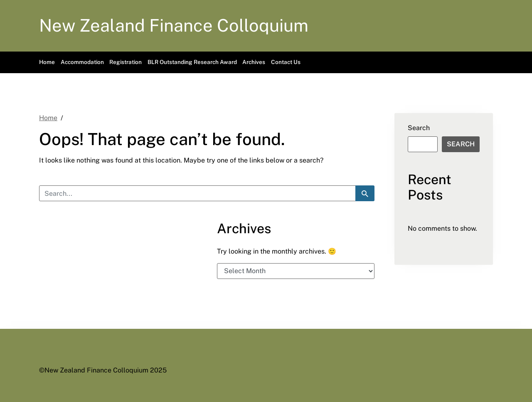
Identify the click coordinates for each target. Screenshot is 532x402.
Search (419, 128)
